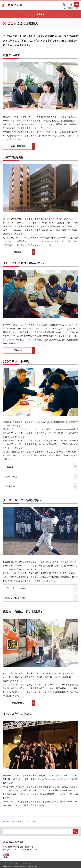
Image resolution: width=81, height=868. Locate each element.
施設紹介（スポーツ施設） (17, 598)
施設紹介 (18, 252)
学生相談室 (10, 486)
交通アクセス (18, 703)
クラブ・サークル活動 (15, 588)
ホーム (8, 822)
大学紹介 (40, 14)
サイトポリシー (29, 863)
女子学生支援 (11, 477)
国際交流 (18, 350)
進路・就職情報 (18, 146)
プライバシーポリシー (12, 863)
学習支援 (9, 467)
